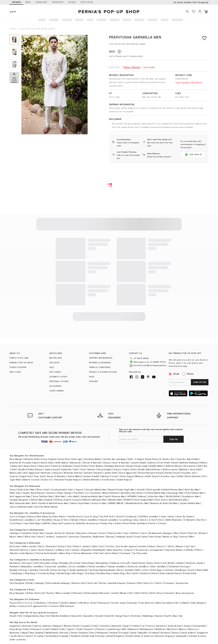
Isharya (31, 516)
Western (14, 553)
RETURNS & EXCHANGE (100, 363)
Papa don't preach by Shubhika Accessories (75, 523)
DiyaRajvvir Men (191, 496)
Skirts (41, 537)
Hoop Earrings (59, 570)
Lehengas (15, 533)
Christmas (135, 616)
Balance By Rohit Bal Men (164, 503)
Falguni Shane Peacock (149, 459)
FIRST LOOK (87, 2)
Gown (102, 533)
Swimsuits (74, 537)
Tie (134, 553)
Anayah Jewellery (109, 520)
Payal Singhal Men (143, 500)
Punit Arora (161, 500)
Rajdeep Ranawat (115, 466)
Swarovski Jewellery (56, 566)
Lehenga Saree (124, 537)
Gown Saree (141, 537)
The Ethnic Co (81, 493)
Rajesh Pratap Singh (137, 466)
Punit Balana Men (195, 493)
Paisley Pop (106, 523)
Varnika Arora (75, 516)
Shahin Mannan (91, 480)
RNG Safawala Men (20, 503)
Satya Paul (64, 459)
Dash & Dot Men (26, 489)
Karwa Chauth (163, 616)
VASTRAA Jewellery (149, 516)
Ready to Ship (170, 537)
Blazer (123, 593)
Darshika (125, 493)
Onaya (107, 463)
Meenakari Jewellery (32, 566)
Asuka (26, 493)
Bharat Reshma (111, 493)
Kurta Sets (39, 533)
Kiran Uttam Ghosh (168, 463)
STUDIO (72, 2)
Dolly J (131, 459)
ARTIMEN (132, 496)
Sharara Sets (114, 533)
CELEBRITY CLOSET (58, 377)
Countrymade (58, 489)
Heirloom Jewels (195, 563)
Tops (126, 533)
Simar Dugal (126, 476)
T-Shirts (170, 546)
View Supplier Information (189, 82)
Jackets (50, 537)
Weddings (148, 616)
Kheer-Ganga (64, 493)
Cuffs (36, 563)
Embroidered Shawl (170, 573)
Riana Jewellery (89, 520)
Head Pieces (139, 563)
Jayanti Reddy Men (190, 503)
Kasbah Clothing (53, 500)
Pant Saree (155, 537)
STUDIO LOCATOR (18, 367)
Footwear (125, 553)
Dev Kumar (138, 493)
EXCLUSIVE (54, 363)
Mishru (204, 463)
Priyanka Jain (189, 473)
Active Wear (111, 553)
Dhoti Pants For (145, 583)
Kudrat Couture (72, 500)
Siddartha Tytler (70, 469)
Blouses (110, 537)
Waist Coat (98, 546)
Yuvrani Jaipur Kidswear (124, 603)
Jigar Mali (15, 480)
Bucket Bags (64, 573)
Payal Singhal (105, 469)
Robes (152, 546)
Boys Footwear (166, 593)
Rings (55, 563)
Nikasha (183, 469)
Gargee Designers (19, 500)
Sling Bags (30, 573)
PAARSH (128, 500)
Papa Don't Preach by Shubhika (55, 466)
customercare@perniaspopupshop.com (150, 365)
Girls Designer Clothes (21, 583)
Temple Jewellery (117, 566)
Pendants (14, 566)
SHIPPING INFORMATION (101, 358)
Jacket (114, 593)
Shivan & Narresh (92, 463)
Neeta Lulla (15, 473)
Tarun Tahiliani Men (43, 496)
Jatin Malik (73, 496)
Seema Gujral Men (80, 503)
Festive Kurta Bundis (47, 553)
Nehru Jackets (63, 593)
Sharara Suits (78, 583)
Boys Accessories (185, 593)
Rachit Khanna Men (115, 496)
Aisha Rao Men (156, 496)
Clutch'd (120, 516)
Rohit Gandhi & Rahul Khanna (27, 469)
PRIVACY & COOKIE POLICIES (103, 372)
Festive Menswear (82, 553)
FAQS (92, 377)
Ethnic (199, 550)
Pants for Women (197, 533)
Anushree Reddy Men (92, 496)
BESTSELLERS (56, 358)
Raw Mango (16, 459)
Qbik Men (60, 496)
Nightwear (99, 537)
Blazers (180, 546)
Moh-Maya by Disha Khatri (51, 516)
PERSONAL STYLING (59, 381)
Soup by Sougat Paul (21, 476)
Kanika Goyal (172, 473)
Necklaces (15, 563)
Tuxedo (75, 550)
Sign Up (174, 439)
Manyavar (76, 463)
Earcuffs (126, 563)
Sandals (129, 570)
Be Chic (201, 520)
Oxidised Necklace (99, 570)
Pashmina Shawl (149, 573)
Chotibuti (53, 603)
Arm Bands (168, 563)
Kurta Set (92, 583)
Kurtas (61, 546)
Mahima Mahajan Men (94, 500)
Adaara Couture (31, 480)
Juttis (145, 570)
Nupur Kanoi (30, 466)
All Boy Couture (18, 606)
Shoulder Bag (103, 573)
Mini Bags (78, 573)
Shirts (41, 546)
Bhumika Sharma (73, 473)
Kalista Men (37, 500)
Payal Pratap (81, 466)
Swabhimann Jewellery (22, 520)
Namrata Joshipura (52, 473)
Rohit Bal (202, 466)
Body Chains (154, 563)
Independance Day (34, 616)
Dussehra (88, 616)
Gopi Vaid (39, 476)
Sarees (49, 533)
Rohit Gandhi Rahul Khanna (146, 469)
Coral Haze (15, 523)
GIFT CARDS (55, 372)
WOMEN (16, 2)
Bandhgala (99, 550)
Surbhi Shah (111, 473)
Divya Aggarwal (128, 473)
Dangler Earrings (18, 570)
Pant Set (98, 553)
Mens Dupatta (114, 550)
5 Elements (189, 520)
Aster (163, 516)
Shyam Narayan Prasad (151, 473)
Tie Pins (110, 546)
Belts (138, 570)
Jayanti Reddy (139, 463)
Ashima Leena (170, 469)
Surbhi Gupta (152, 476)
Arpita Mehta (74, 476)
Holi (20, 616)
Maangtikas (102, 563)
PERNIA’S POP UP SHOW (21, 363)
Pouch (191, 570)
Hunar (171, 516)
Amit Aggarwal (31, 473)
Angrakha (86, 550)
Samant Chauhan (93, 473)
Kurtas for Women (65, 533)
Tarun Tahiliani (88, 469)
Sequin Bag (119, 573)
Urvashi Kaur (108, 480)
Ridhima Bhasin (174, 466)
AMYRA (46, 523)
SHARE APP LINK (200, 382)
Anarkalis (26, 533)
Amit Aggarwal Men (20, 496)
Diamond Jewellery (138, 566)
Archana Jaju (168, 476)
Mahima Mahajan (189, 463)
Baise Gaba (47, 463)
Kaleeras (115, 563)
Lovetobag (126, 520)
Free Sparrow (147, 603)
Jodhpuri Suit (62, 550)
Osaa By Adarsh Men (188, 459)
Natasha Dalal (32, 459)
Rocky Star (169, 459)
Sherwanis (82, 533)
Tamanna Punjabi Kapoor (68, 480)
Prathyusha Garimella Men (135, 37)
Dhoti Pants (180, 533)
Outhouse (131, 516)
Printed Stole (189, 573)
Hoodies (142, 546)
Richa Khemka (193, 476)
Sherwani (51, 546)
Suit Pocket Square (126, 546)
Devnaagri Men (175, 493)
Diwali (13, 616)
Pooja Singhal (48, 459)
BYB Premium (67, 606)
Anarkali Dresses (117, 583)
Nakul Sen (17, 466)
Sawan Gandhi (91, 476)
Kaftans (134, 533)
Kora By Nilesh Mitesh (46, 507)
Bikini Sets (30, 537)
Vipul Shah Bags (32, 523)
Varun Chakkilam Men (21, 507)
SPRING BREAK (116, 503)
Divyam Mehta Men (96, 489)
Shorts (160, 546)
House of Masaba (56, 476)
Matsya (105, 476)
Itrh (204, 476)
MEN (28, 2)
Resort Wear (16, 537)
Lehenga (39, 583)
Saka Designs (198, 603)
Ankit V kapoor (76, 489)
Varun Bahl (195, 469)
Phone (190, 374)
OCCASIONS (55, 386)
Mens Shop (65, 553)
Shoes (120, 570)
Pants (77, 546)
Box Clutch (132, 573)
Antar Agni (77, 459)
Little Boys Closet (87, 603)
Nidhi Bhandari (174, 520)
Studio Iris (47, 480)
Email (174, 374)
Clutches (168, 570)
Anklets (180, 563)
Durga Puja (122, 616)
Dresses (93, 533)
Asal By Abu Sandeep (114, 459)
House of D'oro (62, 520)
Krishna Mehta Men (155, 493)
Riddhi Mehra (157, 466)
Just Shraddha (44, 520)
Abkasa (142, 496)
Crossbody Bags (47, 573)
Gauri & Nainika (121, 463)
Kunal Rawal (37, 493)
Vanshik (141, 489)
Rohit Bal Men (192, 489)
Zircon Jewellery (78, 566)
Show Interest (132, 67)
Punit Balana (96, 466)
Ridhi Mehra (62, 463)
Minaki (75, 520)
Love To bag (91, 516)
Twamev (51, 493)
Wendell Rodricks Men (137, 503)
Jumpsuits (61, 537)
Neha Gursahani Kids (167, 603)
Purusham (95, 493)
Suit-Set (190, 546)
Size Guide (149, 67)
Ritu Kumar (190, 466)
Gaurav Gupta (121, 469)
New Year (178, 616)
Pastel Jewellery (97, 566)
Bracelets (46, 563)
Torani (114, 476)
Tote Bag (90, 573)
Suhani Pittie (121, 523)
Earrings (27, 563)
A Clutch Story (156, 520)
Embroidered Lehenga (58, 583)
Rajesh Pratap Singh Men (121, 489)
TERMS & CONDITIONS (100, 367)
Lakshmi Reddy (68, 603)
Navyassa (104, 603)
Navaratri (77, 616)
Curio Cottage (17, 516)
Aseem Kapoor (125, 480)
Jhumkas (34, 570)
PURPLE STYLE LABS (19, 358)
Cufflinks (189, 550)
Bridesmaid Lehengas (160, 533)
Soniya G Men (99, 503)
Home (13, 29)
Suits (69, 546)
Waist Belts (202, 570)
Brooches (142, 553)
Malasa (139, 476)
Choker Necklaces (78, 570)
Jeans (34, 550)
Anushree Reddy (93, 459)
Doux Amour (140, 520)
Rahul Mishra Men (178, 500)
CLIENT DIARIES (57, 391)
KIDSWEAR (58, 2)
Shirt (131, 593)
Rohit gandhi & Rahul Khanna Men (165, 489)
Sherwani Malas (174, 550)
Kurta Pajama (46, 550)
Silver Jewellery (158, 566)
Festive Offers (187, 537)
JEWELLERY (41, 2)
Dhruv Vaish (43, 489)
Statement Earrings (179, 566)
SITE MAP (94, 381)
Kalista (152, 463)
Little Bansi (40, 603)
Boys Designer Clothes (21, 593)
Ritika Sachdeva (138, 523)
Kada (112, 570)
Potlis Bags (156, 570)
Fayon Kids (16, 603)
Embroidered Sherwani (97, 593)
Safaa (180, 476)
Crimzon (162, 523)
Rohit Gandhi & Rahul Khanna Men (50, 503)
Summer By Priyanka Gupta (24, 463)
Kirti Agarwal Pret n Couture (43, 606)
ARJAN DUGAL (173, 496)
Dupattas (86, 537)
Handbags (181, 570)
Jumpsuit (129, 550)
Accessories (142, 550)
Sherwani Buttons (19, 550)
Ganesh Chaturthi (105, 616)
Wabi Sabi (15, 493)
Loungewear (157, 550)
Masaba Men (115, 500)
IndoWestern (27, 553)
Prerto (152, 523)
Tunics (144, 533)
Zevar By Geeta (185, 516)
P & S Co (28, 603)
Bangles (64, 563)
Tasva (13, 489)
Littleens (185, 603)
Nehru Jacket (29, 546)
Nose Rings (88, 563)
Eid (48, 616)
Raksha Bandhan (60, 616)
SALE (52, 367)
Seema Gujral (52, 469)
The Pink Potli (107, 516)
